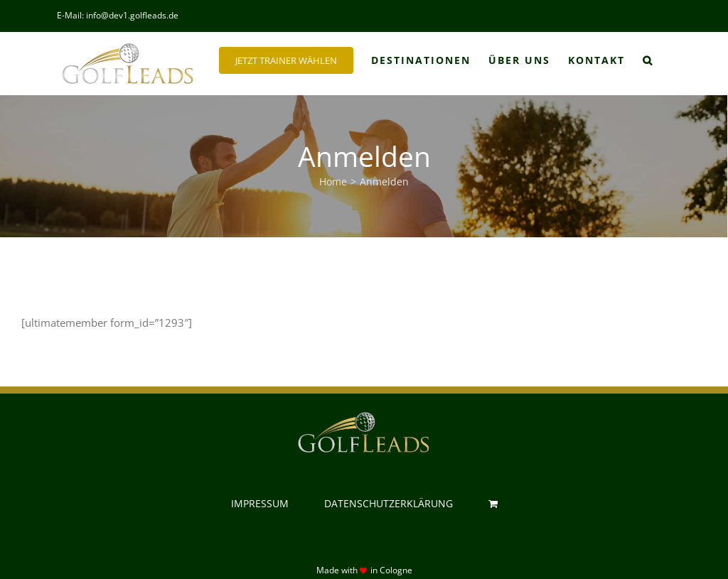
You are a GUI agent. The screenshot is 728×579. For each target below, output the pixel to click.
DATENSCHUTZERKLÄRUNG (389, 503)
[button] (648, 60)
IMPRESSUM (260, 503)
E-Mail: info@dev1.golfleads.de (118, 15)
